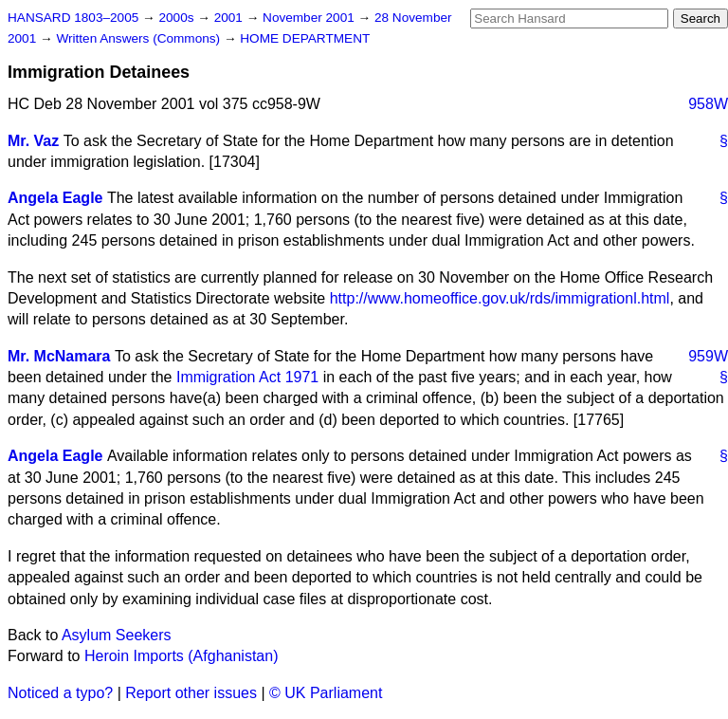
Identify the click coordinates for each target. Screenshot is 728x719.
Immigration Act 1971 (247, 377)
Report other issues (191, 693)
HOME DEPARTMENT (305, 38)
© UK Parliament (326, 693)
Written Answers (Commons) (140, 38)
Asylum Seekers (117, 635)
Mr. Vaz (33, 141)
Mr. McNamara (59, 356)
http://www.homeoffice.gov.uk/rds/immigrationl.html (500, 298)
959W (708, 356)
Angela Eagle (55, 198)
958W (708, 104)
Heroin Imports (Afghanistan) (182, 656)
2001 (230, 18)
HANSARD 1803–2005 (73, 18)
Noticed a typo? (60, 693)
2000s (178, 18)
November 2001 (310, 18)
